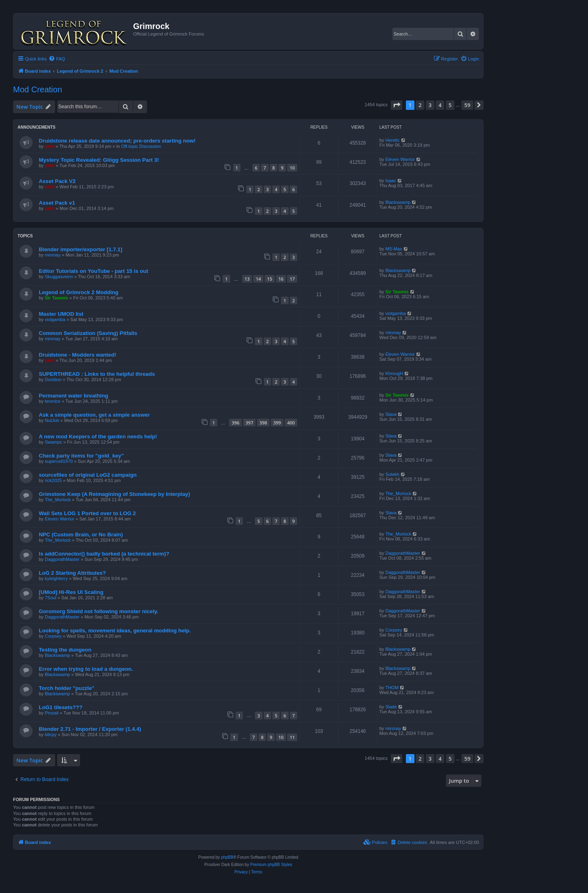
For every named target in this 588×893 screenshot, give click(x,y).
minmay (53, 255)
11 (292, 737)
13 (247, 279)
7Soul (51, 598)
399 (277, 423)
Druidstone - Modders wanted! (78, 355)
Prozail (52, 713)
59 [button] (467, 105)
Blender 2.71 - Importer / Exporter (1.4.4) (90, 729)
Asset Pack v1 (57, 203)
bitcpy (51, 734)
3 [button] (430, 105)
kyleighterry (56, 578)
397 (249, 423)
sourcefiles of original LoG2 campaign (88, 475)
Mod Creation (38, 89)
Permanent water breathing (73, 396)
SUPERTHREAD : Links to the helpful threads (97, 374)
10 (292, 168)
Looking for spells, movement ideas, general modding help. (115, 631)
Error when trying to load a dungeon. (86, 669)
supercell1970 (59, 461)
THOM (392, 688)
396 (235, 423)
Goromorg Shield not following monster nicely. (99, 611)
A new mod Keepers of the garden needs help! (98, 436)
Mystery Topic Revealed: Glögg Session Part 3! (99, 160)
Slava (391, 414)
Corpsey (53, 636)
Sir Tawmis (57, 298)
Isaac (391, 181)
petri (50, 146)
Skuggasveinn (59, 277)
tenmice (53, 401)
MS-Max (394, 249)
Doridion (53, 380)
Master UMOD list (61, 314)
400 (291, 423)
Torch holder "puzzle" (67, 688)
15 (270, 279)
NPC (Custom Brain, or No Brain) (81, 535)
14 (258, 279)
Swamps (53, 442)
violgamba (55, 319)
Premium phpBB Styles (271, 865)
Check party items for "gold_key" (81, 456)
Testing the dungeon (65, 650)
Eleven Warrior (400, 159)
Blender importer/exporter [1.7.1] (80, 249)
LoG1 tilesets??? (61, 707)
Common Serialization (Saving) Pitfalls (88, 333)
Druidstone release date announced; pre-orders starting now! (117, 141)
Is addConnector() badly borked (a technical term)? (104, 554)
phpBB (227, 857)
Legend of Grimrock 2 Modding (79, 292)
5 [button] (450, 105)
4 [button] (440, 105)
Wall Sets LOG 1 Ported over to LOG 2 (87, 513)
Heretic (393, 140)
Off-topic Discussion (141, 146)
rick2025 (53, 480)
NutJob (52, 420)
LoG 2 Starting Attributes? (72, 573)
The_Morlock (58, 500)
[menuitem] (57, 59)
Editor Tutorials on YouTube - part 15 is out (94, 271)
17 (292, 279)
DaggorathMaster (62, 559)
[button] (396, 105)
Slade (391, 707)
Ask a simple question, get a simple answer (94, 415)
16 (281, 279)
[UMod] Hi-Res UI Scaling (71, 592)
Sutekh (392, 474)
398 (263, 423)
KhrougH (394, 373)
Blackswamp (398, 202)
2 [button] (420, 105)
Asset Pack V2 (57, 181)
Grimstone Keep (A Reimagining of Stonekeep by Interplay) (114, 494)
